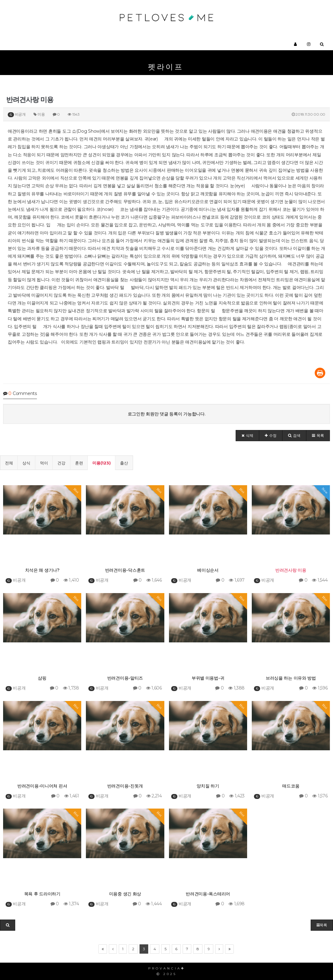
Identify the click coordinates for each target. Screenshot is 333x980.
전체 (9, 463)
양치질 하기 (208, 786)
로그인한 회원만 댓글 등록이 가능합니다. (167, 414)
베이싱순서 (208, 570)
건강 (61, 463)
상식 (26, 463)
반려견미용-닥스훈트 (125, 570)
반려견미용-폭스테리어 (208, 894)
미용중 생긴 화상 (125, 894)
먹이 (44, 463)
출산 (124, 463)
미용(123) (101, 463)
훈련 (79, 463)
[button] (247, 436)
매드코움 (291, 786)
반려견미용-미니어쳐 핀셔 (42, 786)
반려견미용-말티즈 (125, 678)
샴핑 (42, 678)
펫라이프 (166, 67)
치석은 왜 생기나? (42, 570)
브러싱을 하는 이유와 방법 (291, 678)
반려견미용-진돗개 (125, 786)
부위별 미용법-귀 (208, 678)
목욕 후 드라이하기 (42, 894)
